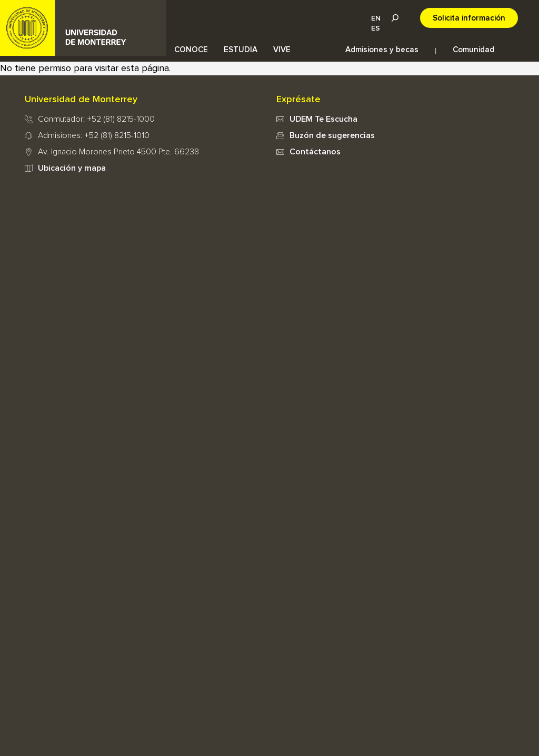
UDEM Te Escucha (323, 119)
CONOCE (191, 50)
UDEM (83, 28)
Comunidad (473, 50)
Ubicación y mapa (72, 168)
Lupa (395, 18)
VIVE (282, 50)
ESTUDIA (241, 50)
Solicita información (469, 18)
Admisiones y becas (382, 50)
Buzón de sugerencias (332, 135)
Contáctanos (315, 152)
